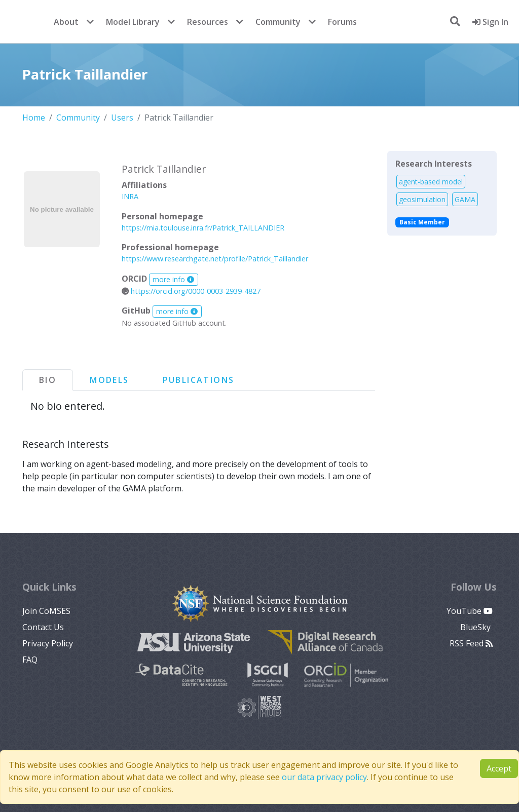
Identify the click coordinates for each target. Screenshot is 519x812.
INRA (130, 196)
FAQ (30, 660)
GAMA (465, 199)
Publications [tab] (199, 380)
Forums (342, 22)
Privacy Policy (48, 643)
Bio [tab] (48, 380)
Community (278, 22)
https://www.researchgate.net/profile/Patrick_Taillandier (215, 259)
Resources (208, 22)
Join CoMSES (46, 611)
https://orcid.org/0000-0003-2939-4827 (191, 291)
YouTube (470, 611)
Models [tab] (109, 380)
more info (173, 279)
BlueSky (476, 627)
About (66, 22)
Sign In (490, 22)
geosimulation (422, 199)
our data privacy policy (324, 777)
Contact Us (43, 627)
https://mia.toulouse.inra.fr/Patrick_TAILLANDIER (203, 228)
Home (34, 118)
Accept (499, 768)
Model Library (133, 22)
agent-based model (431, 182)
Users (122, 118)
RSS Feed (471, 643)
